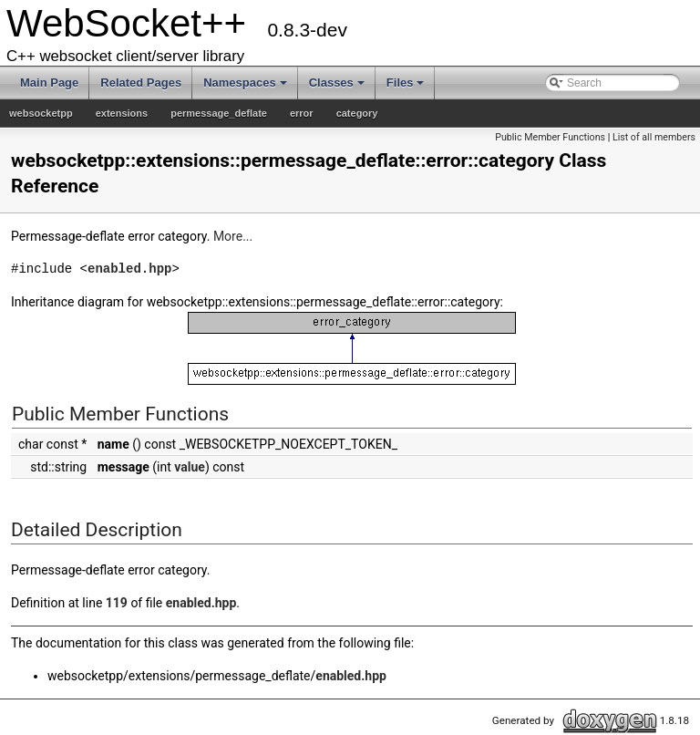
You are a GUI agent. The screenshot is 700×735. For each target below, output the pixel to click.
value (190, 467)
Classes (337, 83)
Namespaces (245, 83)
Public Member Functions (550, 137)
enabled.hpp (129, 269)
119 (117, 603)
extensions (122, 113)
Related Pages (141, 83)
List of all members (654, 137)
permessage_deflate (219, 113)
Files (406, 83)
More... (233, 236)
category (357, 113)
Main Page (49, 83)
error (302, 113)
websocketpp (41, 113)
